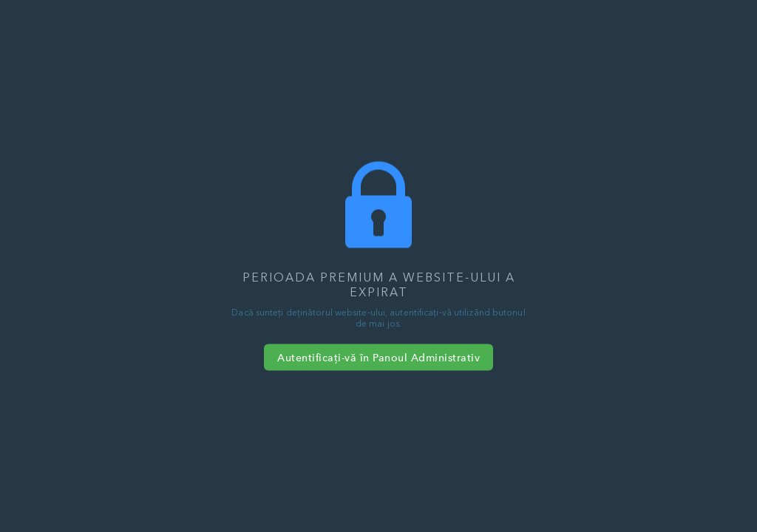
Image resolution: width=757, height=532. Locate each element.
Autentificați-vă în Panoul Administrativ (378, 358)
